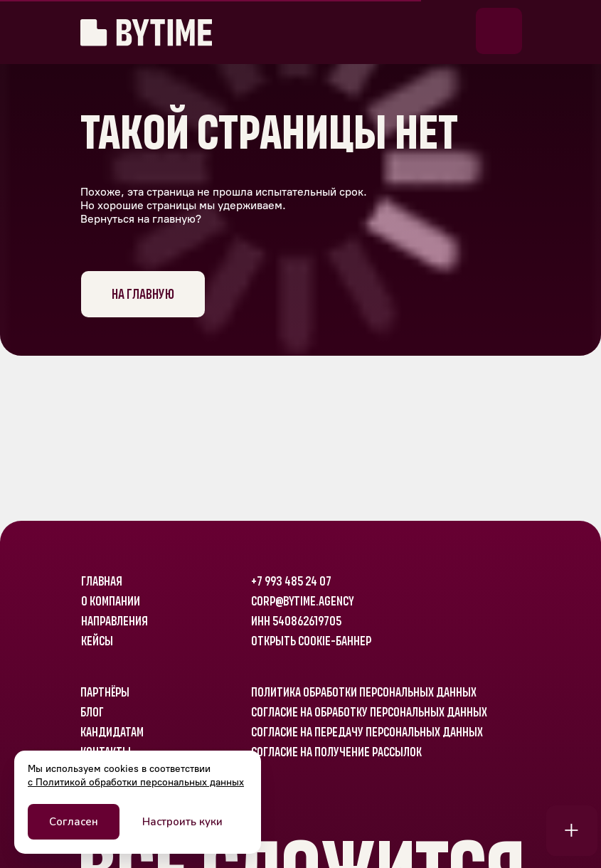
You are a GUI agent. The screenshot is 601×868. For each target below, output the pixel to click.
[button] (499, 31)
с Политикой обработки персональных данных (136, 782)
